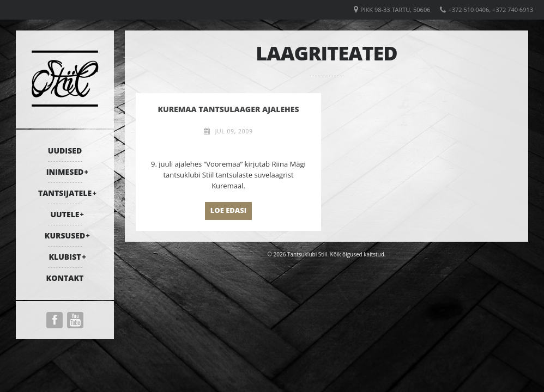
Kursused (65, 235)
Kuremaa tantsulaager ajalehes (228, 109)
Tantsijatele (65, 193)
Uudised (65, 151)
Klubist (65, 257)
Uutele (65, 214)
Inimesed (65, 172)
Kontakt (65, 278)
